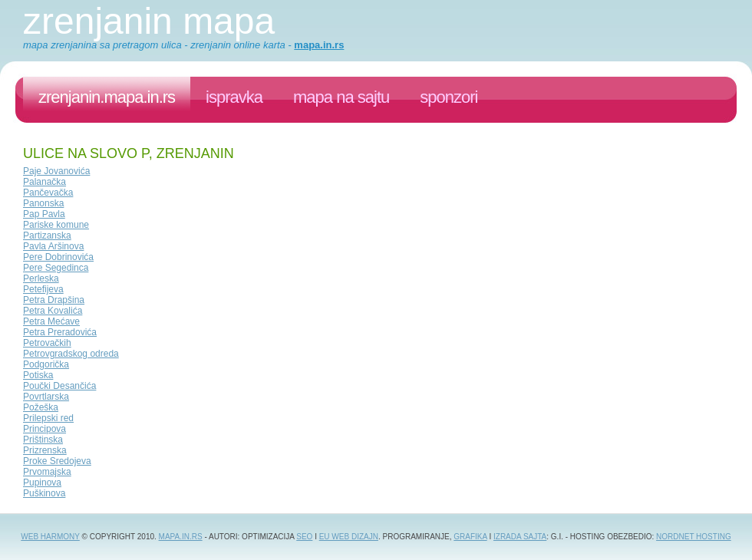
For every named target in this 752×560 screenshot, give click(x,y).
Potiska (38, 375)
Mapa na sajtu (341, 97)
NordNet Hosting (694, 537)
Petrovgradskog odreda (71, 354)
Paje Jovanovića (56, 171)
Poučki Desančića (59, 386)
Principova (45, 429)
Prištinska (43, 440)
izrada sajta (520, 537)
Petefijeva (43, 289)
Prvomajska (47, 472)
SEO (304, 537)
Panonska (43, 203)
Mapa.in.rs (181, 537)
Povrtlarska (46, 397)
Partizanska (47, 236)
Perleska (41, 278)
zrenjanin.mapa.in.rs (107, 97)
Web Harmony (50, 537)
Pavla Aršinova (53, 246)
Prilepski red (48, 418)
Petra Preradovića (60, 332)
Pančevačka (48, 193)
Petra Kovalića (53, 311)
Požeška (41, 407)
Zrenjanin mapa (149, 21)
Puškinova (44, 493)
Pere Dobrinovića (58, 257)
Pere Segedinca (56, 268)
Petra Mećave (51, 321)
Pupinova (42, 483)
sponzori (449, 97)
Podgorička (46, 364)
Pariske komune (56, 225)
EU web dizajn (349, 537)
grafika (470, 537)
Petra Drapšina (54, 300)
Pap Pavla (44, 214)
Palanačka (45, 182)
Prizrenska (45, 450)
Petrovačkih (47, 343)
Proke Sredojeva (57, 461)
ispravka (234, 97)
